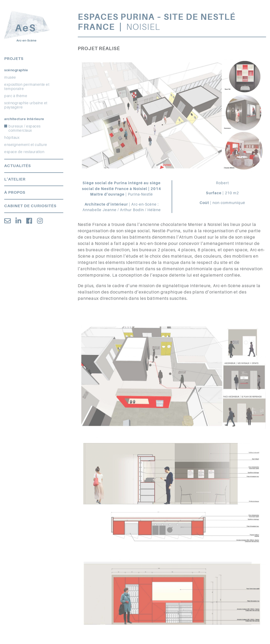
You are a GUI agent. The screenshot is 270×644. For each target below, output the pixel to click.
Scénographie (16, 70)
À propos (15, 192)
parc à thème (16, 96)
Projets (14, 59)
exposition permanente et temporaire (27, 87)
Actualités (18, 166)
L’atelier (15, 179)
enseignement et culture (26, 145)
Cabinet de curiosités (30, 206)
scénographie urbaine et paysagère (26, 105)
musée (10, 77)
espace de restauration (24, 152)
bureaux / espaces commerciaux (25, 128)
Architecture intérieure (24, 119)
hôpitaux (12, 138)
